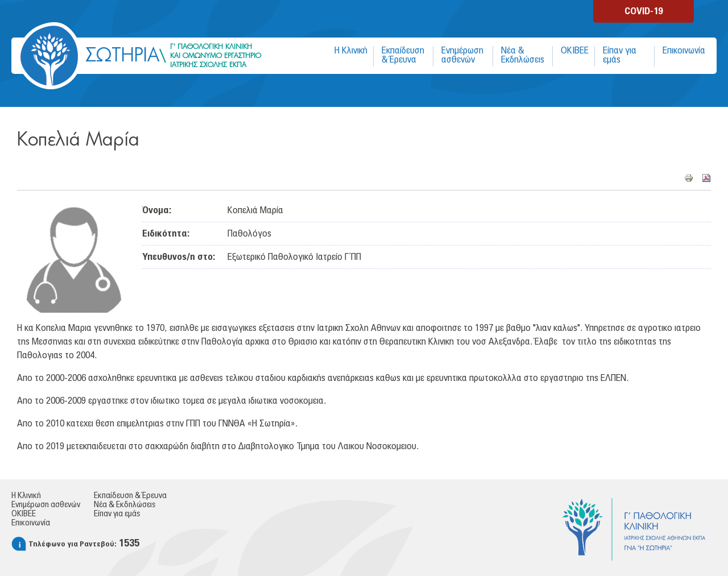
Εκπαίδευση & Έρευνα (403, 55)
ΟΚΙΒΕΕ (575, 51)
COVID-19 (644, 11)
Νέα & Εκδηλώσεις (523, 55)
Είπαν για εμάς (620, 55)
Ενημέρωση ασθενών (462, 55)
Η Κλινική (351, 51)
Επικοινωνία (684, 51)
